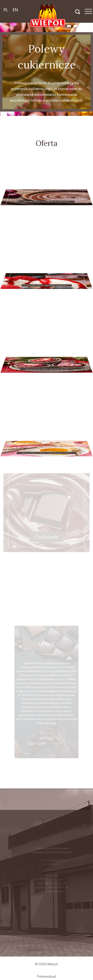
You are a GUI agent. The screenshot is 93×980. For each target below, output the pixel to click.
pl (6, 10)
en (15, 10)
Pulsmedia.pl (46, 976)
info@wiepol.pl (56, 889)
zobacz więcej (46, 733)
